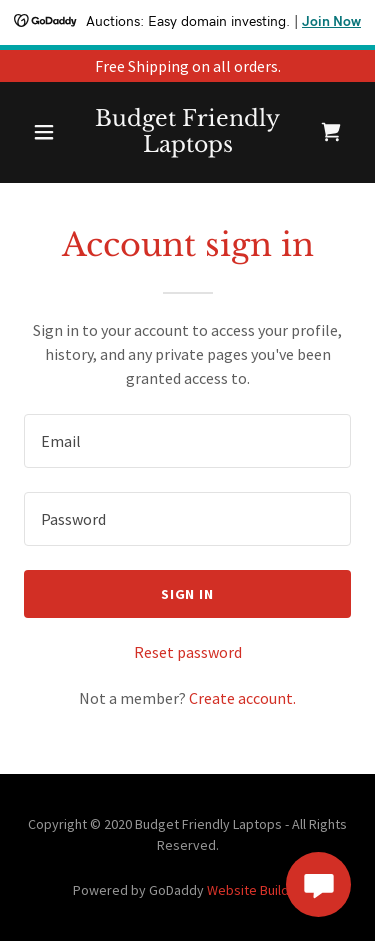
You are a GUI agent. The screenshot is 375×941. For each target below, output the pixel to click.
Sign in (188, 594)
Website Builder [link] (254, 890)
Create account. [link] (242, 698)
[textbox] (187, 441)
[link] (187, 132)
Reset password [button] (188, 652)
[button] (44, 132)
